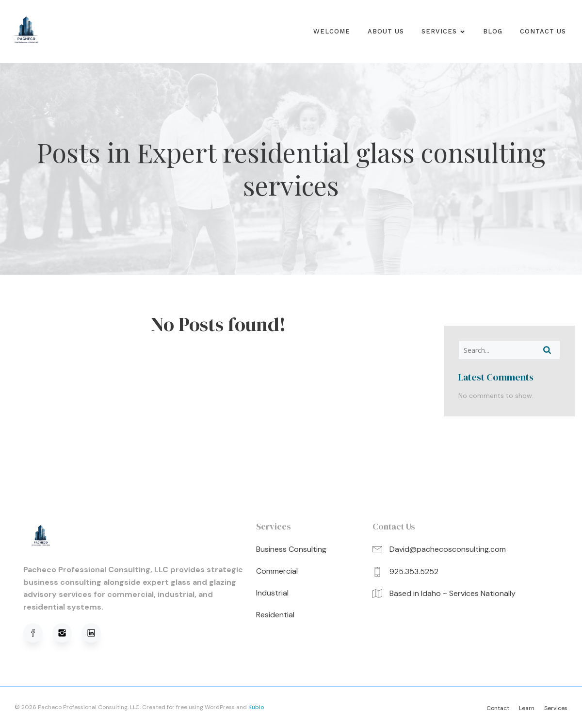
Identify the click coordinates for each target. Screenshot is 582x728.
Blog (493, 31)
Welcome (332, 31)
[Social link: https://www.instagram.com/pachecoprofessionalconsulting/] (67, 633)
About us (386, 31)
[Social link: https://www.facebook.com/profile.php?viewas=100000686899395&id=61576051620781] (38, 633)
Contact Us (543, 31)
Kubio (256, 707)
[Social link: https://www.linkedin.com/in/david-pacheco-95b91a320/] (96, 633)
